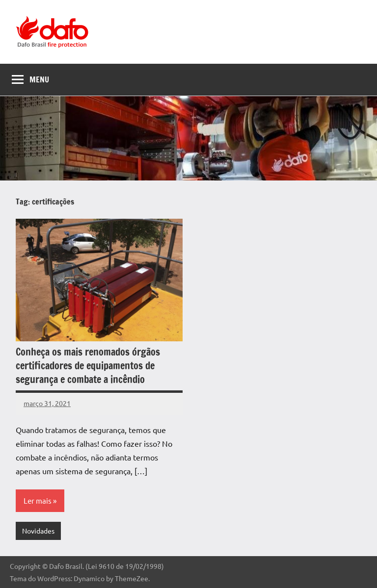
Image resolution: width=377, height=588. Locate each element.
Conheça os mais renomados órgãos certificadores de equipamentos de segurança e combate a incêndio (88, 366)
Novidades (38, 531)
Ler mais (38, 500)
